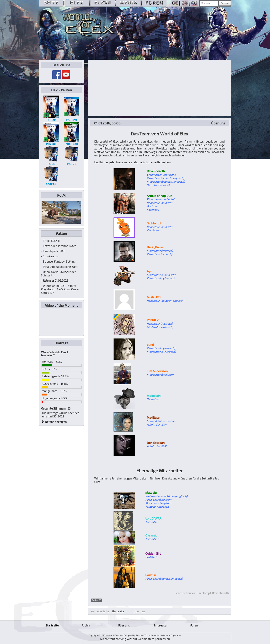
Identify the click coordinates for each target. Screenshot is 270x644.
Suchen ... (200, 1)
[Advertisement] (160, 88)
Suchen (225, 3)
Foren (194, 625)
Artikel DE (96, 600)
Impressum (162, 625)
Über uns (124, 625)
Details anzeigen (54, 422)
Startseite (52, 625)
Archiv (86, 625)
